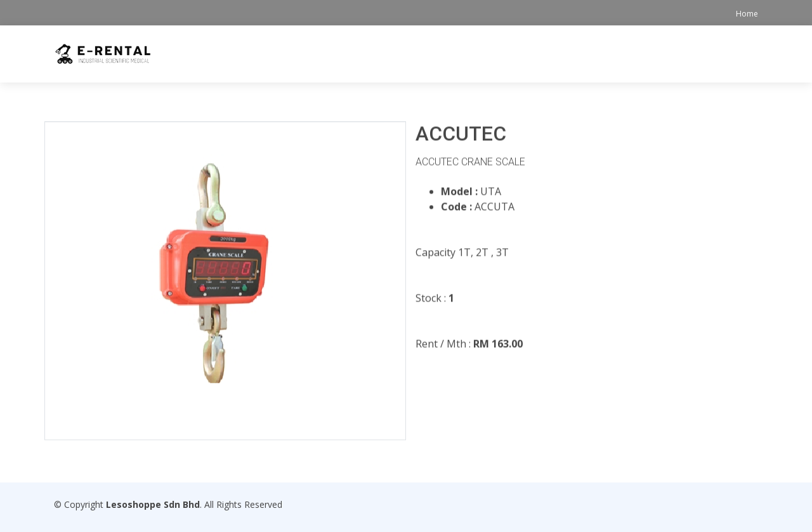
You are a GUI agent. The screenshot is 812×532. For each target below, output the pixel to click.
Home (747, 14)
